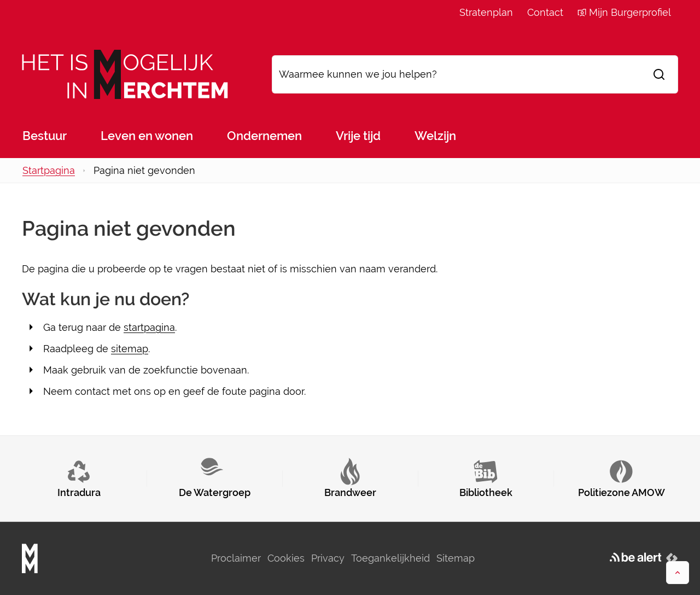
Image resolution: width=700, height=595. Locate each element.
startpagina (149, 327)
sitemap (130, 349)
